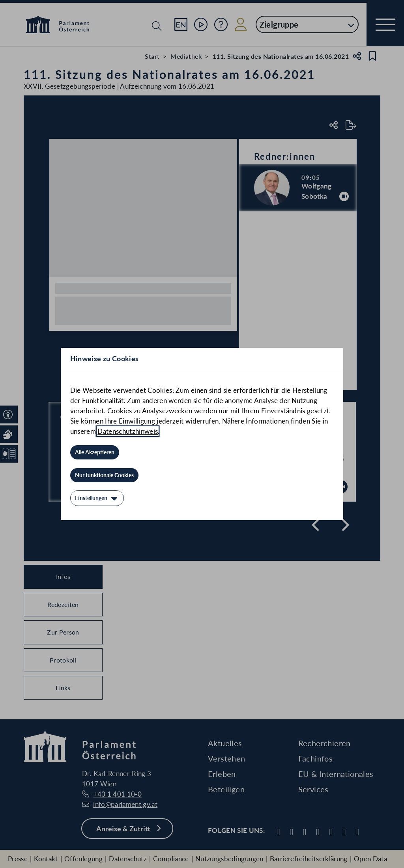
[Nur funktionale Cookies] (104, 475)
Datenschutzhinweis (128, 431)
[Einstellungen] (97, 498)
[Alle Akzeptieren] (95, 452)
